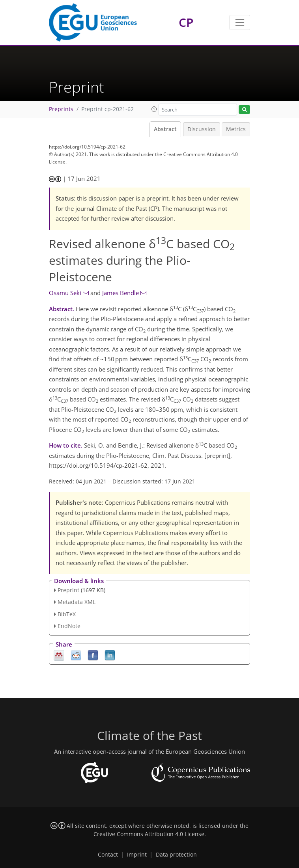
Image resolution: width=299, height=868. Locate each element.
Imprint (137, 855)
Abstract (165, 129)
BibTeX (67, 614)
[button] (154, 109)
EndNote (69, 626)
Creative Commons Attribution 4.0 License (149, 834)
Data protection (176, 855)
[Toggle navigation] (240, 22)
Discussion (202, 129)
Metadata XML (77, 602)
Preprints (61, 109)
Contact (108, 855)
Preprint (68, 590)
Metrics (236, 129)
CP (186, 22)
